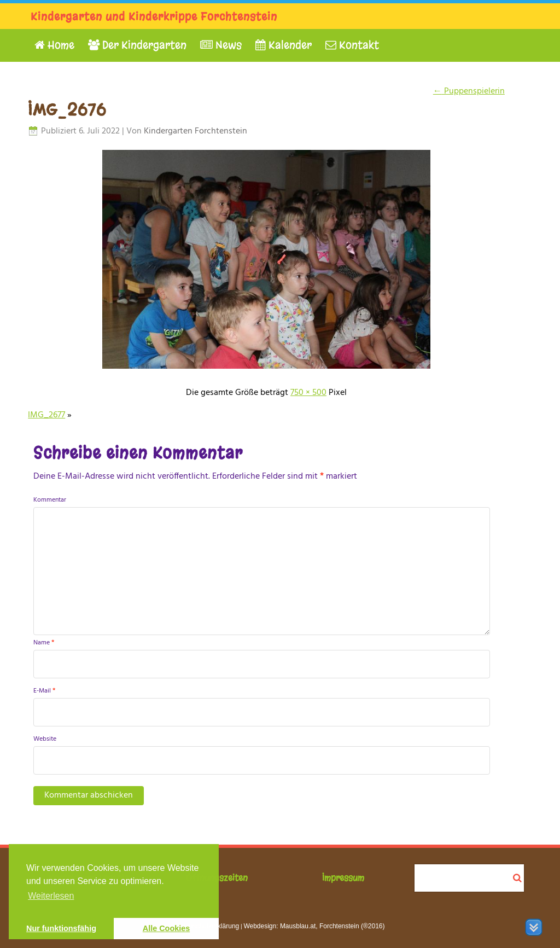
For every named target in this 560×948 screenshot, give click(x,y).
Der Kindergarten (137, 45)
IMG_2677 (46, 415)
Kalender (284, 45)
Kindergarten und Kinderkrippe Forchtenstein (154, 17)
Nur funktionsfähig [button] (61, 928)
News (221, 45)
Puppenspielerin (469, 91)
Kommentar (50, 500)
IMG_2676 (67, 110)
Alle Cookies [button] (166, 928)
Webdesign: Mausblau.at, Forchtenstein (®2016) (314, 926)
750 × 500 (308, 393)
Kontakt (352, 45)
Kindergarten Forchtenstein (196, 131)
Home (54, 45)
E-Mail (44, 691)
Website (45, 739)
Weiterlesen (51, 896)
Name (44, 643)
